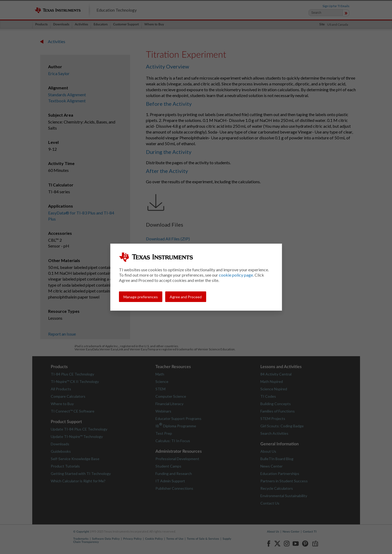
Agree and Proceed (186, 297)
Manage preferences (141, 297)
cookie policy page (236, 275)
